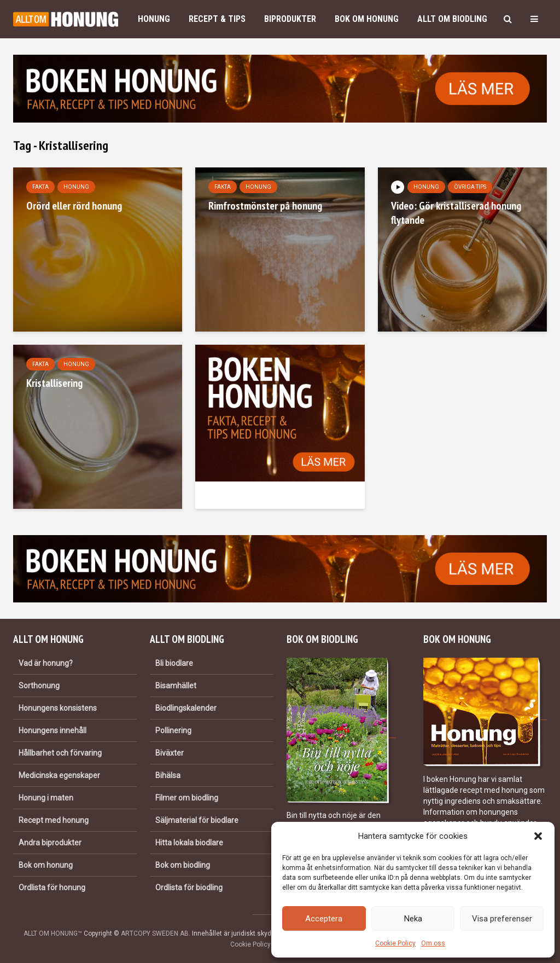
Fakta (40, 187)
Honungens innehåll (52, 730)
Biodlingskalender (186, 708)
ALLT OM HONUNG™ (53, 933)
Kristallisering (54, 383)
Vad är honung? (46, 663)
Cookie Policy (395, 943)
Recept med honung (54, 820)
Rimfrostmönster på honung (265, 206)
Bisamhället (176, 686)
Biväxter (170, 753)
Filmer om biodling (187, 798)
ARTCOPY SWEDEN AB (155, 933)
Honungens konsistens (58, 708)
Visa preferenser (502, 919)
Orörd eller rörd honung (74, 206)
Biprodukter (290, 19)
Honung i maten (46, 798)
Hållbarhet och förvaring (60, 753)
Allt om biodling (452, 19)
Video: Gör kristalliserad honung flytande (456, 213)
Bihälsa (168, 775)
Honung (154, 19)
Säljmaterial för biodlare (197, 820)
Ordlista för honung (52, 887)
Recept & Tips (217, 19)
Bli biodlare (174, 663)
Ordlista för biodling (189, 887)
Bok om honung (367, 19)
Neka (413, 919)
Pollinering (173, 730)
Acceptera (324, 919)
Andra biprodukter (50, 843)
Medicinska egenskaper (59, 775)
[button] (538, 836)
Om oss (433, 943)
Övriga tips (470, 187)
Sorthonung (39, 686)
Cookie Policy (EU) (258, 944)
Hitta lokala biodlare (189, 843)
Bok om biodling (183, 865)
